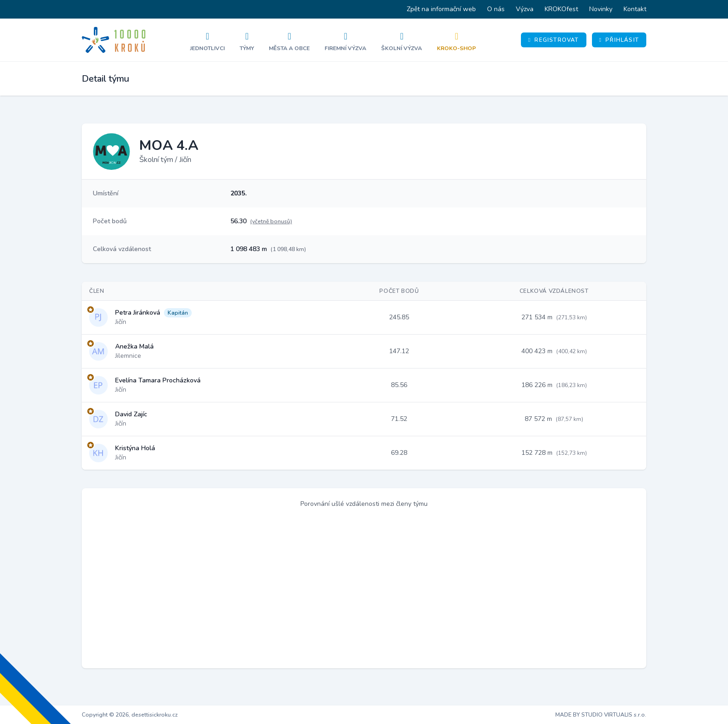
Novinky (601, 9)
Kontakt (635, 9)
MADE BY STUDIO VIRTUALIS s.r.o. (601, 715)
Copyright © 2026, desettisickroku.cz (130, 715)
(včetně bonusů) (271, 221)
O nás (496, 9)
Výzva (525, 9)
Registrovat (554, 40)
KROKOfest (561, 9)
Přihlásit (619, 40)
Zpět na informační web (441, 9)
